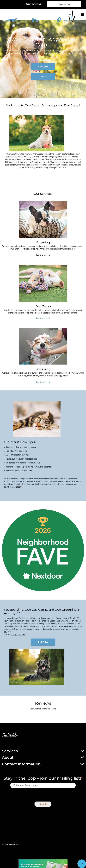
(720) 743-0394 (34, 4)
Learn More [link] (43, 255)
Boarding (43, 242)
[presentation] (43, 794)
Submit (43, 804)
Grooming (43, 369)
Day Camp (43, 306)
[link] (64, 4)
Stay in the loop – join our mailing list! (43, 778)
